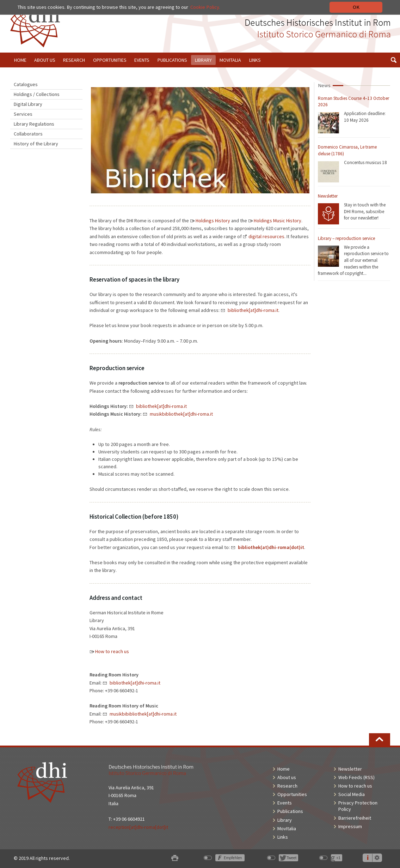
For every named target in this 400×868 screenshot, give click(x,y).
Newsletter (328, 196)
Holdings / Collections (37, 94)
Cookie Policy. (205, 7)
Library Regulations (34, 124)
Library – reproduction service (346, 238)
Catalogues (26, 84)
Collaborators (28, 134)
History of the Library (36, 144)
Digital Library (28, 104)
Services (23, 114)
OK (356, 7)
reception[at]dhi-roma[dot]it (138, 827)
